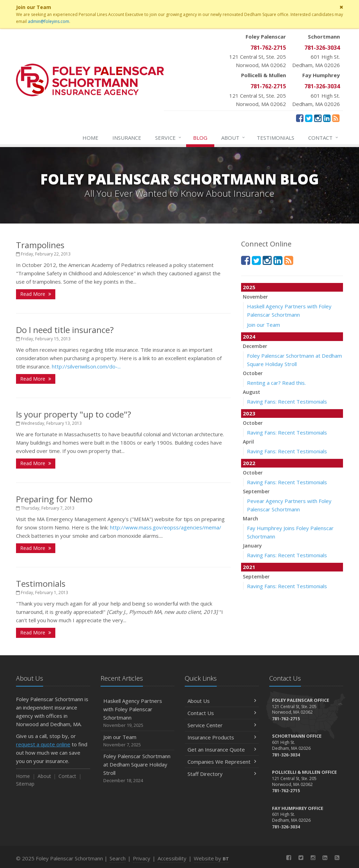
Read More (36, 294)
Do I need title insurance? (65, 330)
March (250, 518)
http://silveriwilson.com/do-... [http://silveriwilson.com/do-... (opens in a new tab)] (86, 366)
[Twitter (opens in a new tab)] (309, 118)
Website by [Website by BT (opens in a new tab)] (211, 858)
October (253, 373)
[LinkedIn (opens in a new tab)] (327, 118)
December (255, 346)
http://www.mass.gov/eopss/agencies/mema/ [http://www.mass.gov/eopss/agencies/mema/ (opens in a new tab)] (166, 527)
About (233, 138)
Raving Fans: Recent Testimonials (287, 401)
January (252, 546)
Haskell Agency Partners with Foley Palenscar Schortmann (138, 713)
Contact (324, 138)
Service (169, 138)
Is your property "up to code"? (74, 414)
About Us (222, 701)
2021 (249, 567)
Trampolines (40, 245)
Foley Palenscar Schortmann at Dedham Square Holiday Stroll (138, 768)
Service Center (222, 725)
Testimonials (276, 138)
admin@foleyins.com (49, 21)
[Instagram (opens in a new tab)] (318, 118)
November (255, 297)
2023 (249, 413)
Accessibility (172, 858)
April (248, 442)
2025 (249, 287)
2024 (249, 336)
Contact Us (222, 713)
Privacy (142, 858)
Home (90, 138)
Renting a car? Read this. (276, 383)
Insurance (127, 138)
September (256, 491)
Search (118, 858)
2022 (249, 463)
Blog (200, 138)
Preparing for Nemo (54, 499)
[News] (336, 118)
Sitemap (25, 784)
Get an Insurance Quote (222, 749)
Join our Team (264, 325)
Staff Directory (222, 774)
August (252, 392)
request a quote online (43, 744)
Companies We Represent (222, 762)
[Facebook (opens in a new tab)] (300, 118)
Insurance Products (222, 737)
